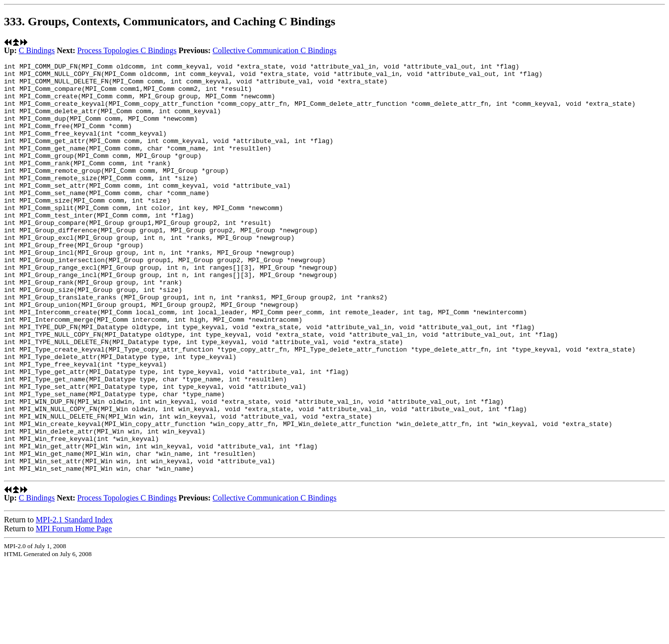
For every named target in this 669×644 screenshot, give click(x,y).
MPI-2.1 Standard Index (74, 602)
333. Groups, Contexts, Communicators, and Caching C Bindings (170, 21)
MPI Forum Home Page (74, 610)
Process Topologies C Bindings (127, 50)
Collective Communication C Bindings (274, 50)
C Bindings (37, 50)
